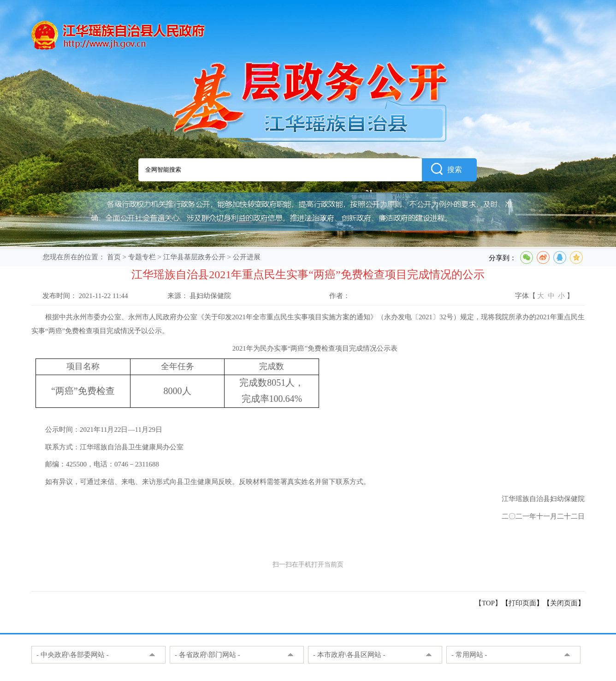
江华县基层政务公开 (194, 257)
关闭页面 (564, 603)
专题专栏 (142, 257)
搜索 (447, 169)
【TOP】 (488, 603)
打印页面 (522, 603)
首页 (114, 257)
